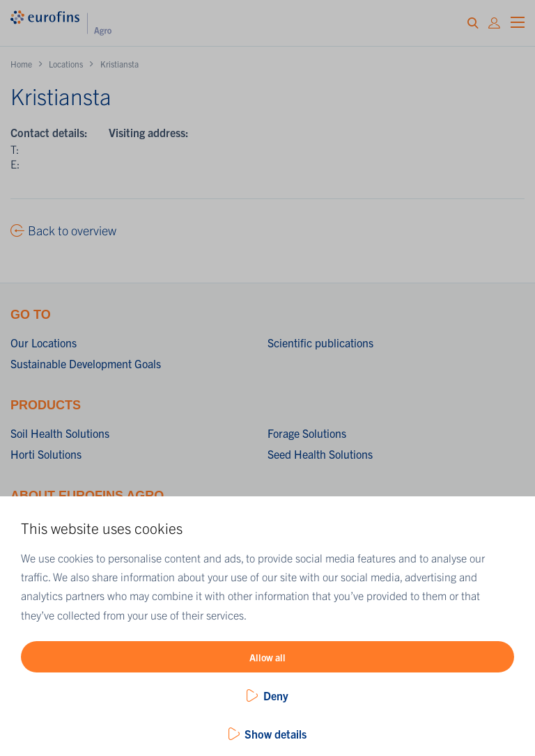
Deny (276, 695)
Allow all (267, 657)
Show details (276, 734)
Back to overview (72, 230)
